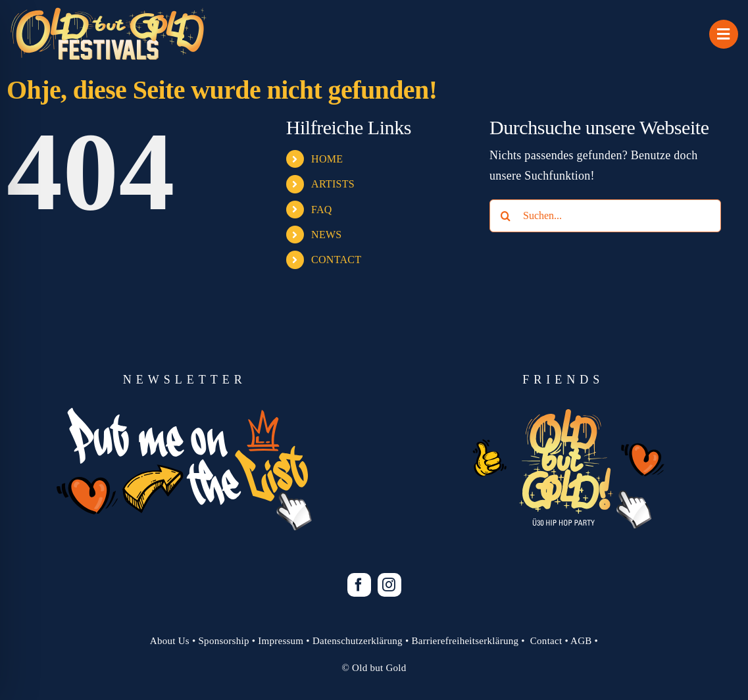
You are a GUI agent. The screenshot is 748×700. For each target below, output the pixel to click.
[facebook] (359, 585)
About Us (170, 641)
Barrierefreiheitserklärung (465, 641)
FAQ (322, 210)
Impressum (281, 641)
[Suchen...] (605, 216)
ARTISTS (333, 184)
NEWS (326, 235)
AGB (581, 641)
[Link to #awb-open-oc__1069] (724, 34)
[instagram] (389, 585)
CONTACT (336, 260)
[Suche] (506, 216)
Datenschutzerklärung (358, 641)
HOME (327, 159)
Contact (546, 641)
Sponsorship (224, 641)
